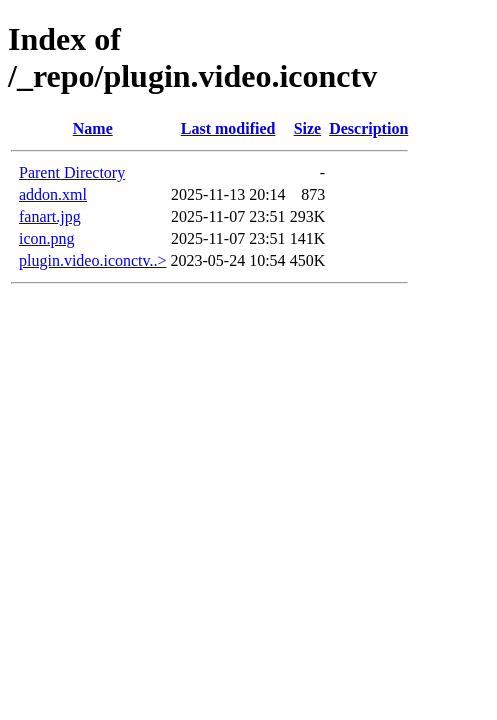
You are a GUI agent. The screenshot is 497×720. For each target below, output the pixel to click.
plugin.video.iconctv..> (93, 260)
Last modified (228, 128)
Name (93, 128)
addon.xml (53, 194)
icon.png (47, 238)
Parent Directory (72, 172)
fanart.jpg (50, 216)
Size (308, 128)
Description (368, 128)
